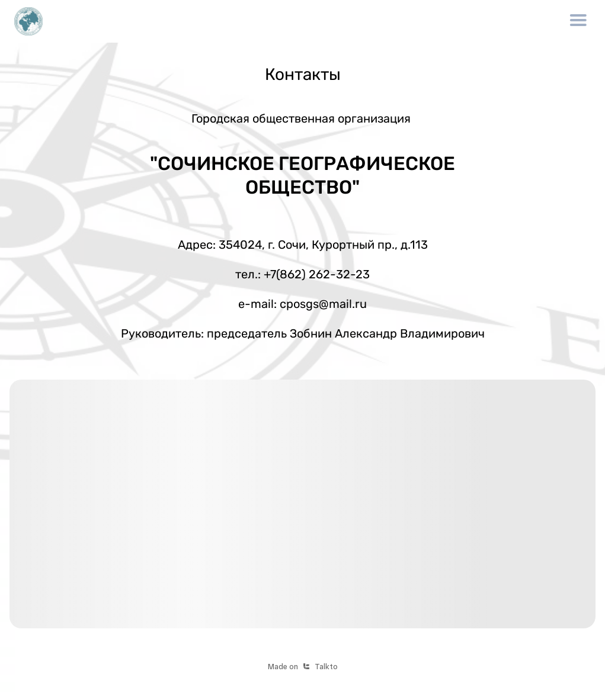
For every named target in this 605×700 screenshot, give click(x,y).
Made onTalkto (303, 666)
